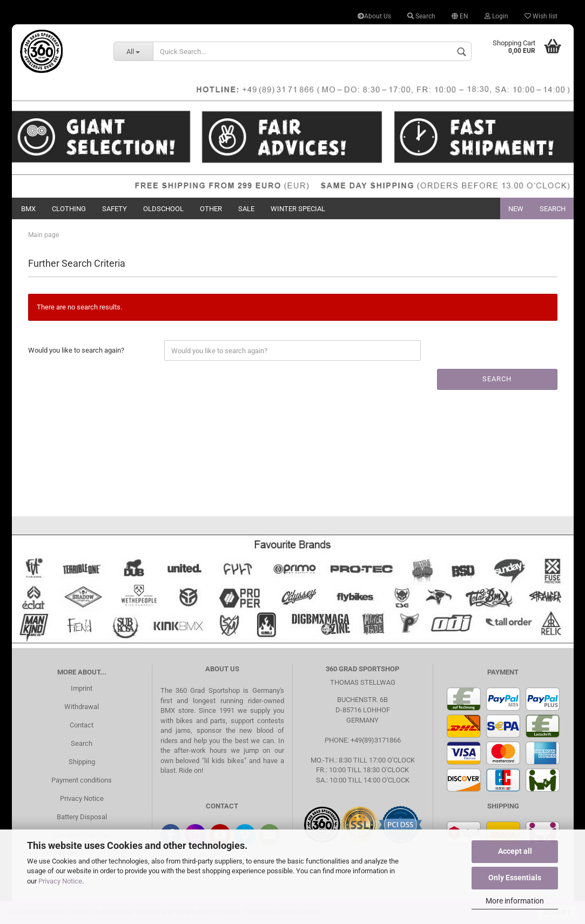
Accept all (515, 851)
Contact (82, 725)
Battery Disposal (82, 817)
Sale (246, 209)
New (516, 209)
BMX (28, 209)
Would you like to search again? (76, 350)
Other (211, 209)
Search (421, 16)
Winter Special (298, 209)
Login (496, 16)
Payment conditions (82, 780)
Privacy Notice (60, 881)
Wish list (541, 16)
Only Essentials (515, 878)
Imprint (82, 688)
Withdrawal (82, 707)
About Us (374, 16)
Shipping (82, 762)
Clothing (69, 209)
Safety (115, 209)
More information (515, 901)
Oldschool (163, 209)
